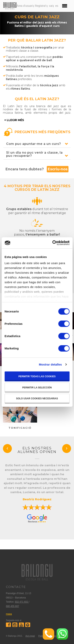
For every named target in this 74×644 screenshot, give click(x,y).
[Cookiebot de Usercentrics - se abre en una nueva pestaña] (53, 243)
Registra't (41, 6)
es (57, 6)
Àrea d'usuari (25, 6)
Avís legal (30, 636)
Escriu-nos (58, 169)
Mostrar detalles (50, 364)
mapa (9, 614)
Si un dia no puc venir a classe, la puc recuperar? (34, 154)
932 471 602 (22, 602)
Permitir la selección (37, 387)
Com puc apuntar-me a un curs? (33, 144)
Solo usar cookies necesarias (37, 398)
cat (51, 6)
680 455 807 (13, 606)
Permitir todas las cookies (37, 376)
